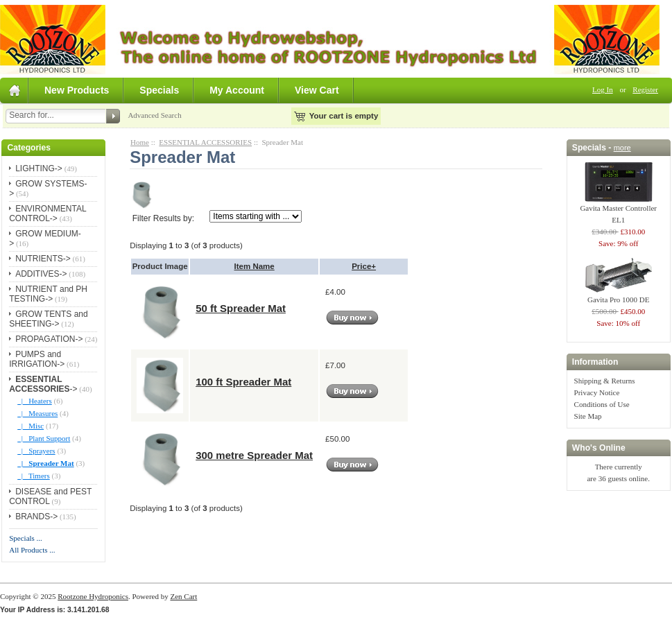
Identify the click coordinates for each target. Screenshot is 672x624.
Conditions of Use (602, 404)
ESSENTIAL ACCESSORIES (205, 142)
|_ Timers (34, 476)
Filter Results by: (163, 218)
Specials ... (26, 538)
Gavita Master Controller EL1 (618, 210)
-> (43, 384)
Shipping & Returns (605, 381)
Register (645, 89)
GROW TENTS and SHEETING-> (48, 319)
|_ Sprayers (36, 451)
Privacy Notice (597, 392)
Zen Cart (183, 596)
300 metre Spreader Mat (254, 455)
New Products (77, 90)
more (622, 148)
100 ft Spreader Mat (243, 382)
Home (140, 142)
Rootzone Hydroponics (93, 596)
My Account (237, 90)
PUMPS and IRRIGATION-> (37, 359)
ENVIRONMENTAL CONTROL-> (48, 214)
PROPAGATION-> (49, 339)
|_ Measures (37, 413)
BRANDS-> (36, 517)
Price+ (364, 266)
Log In (603, 89)
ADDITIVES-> (41, 274)
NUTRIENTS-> (43, 259)
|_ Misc (31, 426)
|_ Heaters (35, 401)
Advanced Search (154, 115)
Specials (159, 90)
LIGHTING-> (39, 168)
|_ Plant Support (44, 438)
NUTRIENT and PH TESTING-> (48, 294)
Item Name (255, 266)
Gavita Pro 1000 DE (619, 295)
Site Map (588, 416)
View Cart (317, 90)
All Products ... (32, 550)
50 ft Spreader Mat (241, 308)
